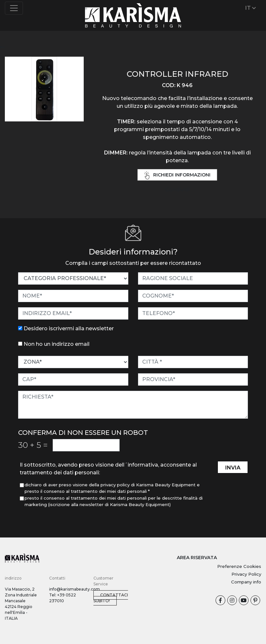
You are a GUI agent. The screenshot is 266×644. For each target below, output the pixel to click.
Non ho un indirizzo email (57, 344)
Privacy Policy (246, 574)
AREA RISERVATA (197, 558)
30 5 (33, 445)
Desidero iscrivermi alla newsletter (69, 328)
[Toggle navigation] (14, 8)
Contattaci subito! (111, 598)
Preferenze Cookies (239, 566)
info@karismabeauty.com (74, 589)
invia (233, 468)
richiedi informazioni (177, 175)
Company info (246, 582)
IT (251, 8)
